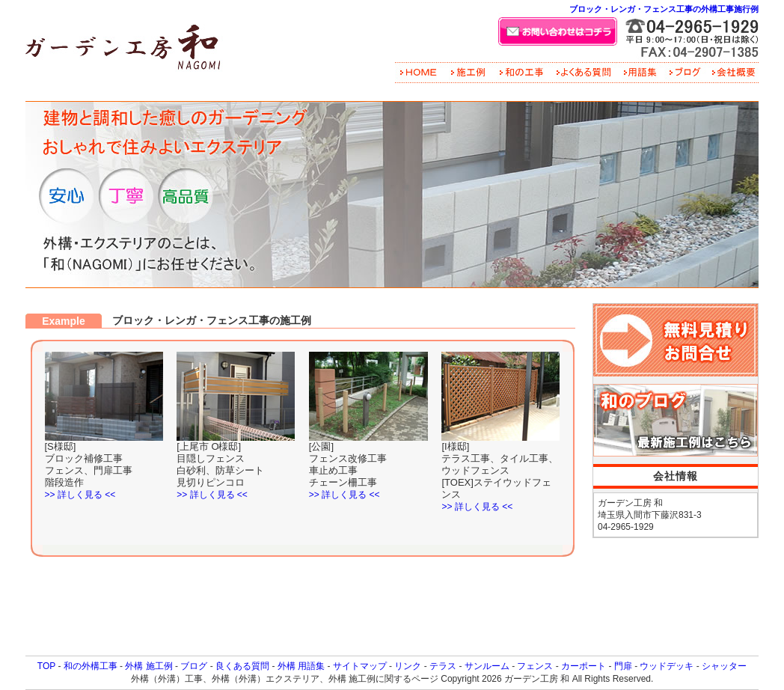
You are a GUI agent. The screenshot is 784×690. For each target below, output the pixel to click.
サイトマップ (360, 666)
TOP (46, 666)
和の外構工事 (91, 666)
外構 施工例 (148, 666)
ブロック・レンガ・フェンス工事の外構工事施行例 (664, 9)
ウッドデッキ (667, 666)
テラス (443, 666)
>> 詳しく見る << (80, 495)
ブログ (194, 666)
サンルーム (487, 666)
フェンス (535, 666)
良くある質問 (242, 666)
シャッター (724, 666)
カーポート (584, 666)
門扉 (623, 666)
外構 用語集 (301, 666)
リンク (408, 666)
